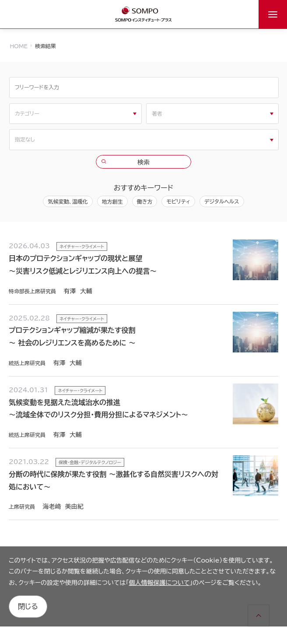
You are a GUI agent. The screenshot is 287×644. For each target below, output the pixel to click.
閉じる (28, 606)
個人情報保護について (159, 583)
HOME (19, 46)
